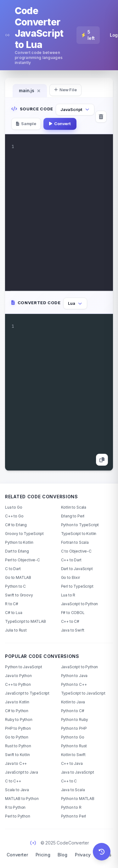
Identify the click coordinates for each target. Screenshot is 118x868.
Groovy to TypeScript (24, 534)
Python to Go (73, 737)
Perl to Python (18, 816)
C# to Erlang (16, 525)
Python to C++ (74, 684)
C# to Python (17, 711)
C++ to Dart (71, 560)
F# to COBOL (73, 613)
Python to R (71, 807)
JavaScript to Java (22, 772)
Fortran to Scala (75, 542)
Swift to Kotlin (17, 755)
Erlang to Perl (73, 516)
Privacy (83, 855)
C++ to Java (72, 763)
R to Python (15, 807)
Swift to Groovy (19, 595)
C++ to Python (18, 684)
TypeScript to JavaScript (83, 693)
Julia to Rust (16, 630)
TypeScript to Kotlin (79, 534)
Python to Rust (74, 746)
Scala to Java (17, 790)
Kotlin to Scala (74, 507)
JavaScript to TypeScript (27, 693)
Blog (62, 855)
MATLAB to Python (22, 799)
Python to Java (74, 676)
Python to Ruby (75, 720)
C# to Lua (14, 613)
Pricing (43, 855)
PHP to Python (18, 728)
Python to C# (73, 711)
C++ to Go (14, 516)
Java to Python (18, 676)
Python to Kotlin (19, 542)
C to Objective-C (76, 551)
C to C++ (13, 781)
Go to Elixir (70, 577)
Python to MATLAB (78, 799)
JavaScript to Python (80, 604)
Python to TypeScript (80, 525)
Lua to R (68, 595)
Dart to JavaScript (77, 569)
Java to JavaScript (78, 772)
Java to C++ (16, 763)
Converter (17, 855)
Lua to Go (14, 507)
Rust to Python (18, 746)
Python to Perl (74, 816)
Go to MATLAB (18, 577)
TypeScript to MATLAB (25, 621)
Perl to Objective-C (22, 560)
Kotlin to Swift (73, 755)
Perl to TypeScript (77, 586)
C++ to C (69, 781)
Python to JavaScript (24, 667)
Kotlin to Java (73, 702)
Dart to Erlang (17, 551)
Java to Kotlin (17, 702)
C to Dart (13, 569)
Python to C (15, 586)
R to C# (12, 604)
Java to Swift (73, 630)
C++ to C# (70, 621)
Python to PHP (74, 728)
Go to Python (17, 737)
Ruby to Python (19, 720)
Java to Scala (73, 790)
